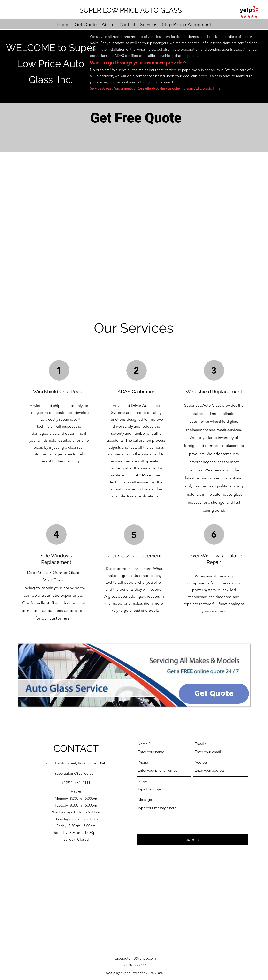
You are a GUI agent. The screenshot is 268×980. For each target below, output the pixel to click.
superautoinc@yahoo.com (76, 773)
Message (145, 800)
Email (199, 744)
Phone (143, 762)
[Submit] (192, 840)
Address (201, 762)
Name (143, 744)
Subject (144, 781)
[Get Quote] (214, 694)
